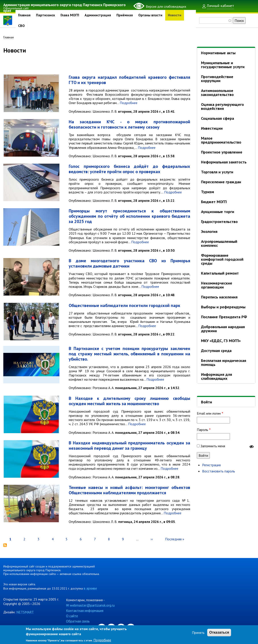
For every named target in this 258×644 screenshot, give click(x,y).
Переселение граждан (221, 182)
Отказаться (219, 632)
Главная (24, 15)
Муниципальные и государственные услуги (223, 65)
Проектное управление (222, 152)
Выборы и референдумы (223, 307)
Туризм (208, 192)
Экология (209, 231)
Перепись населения (219, 297)
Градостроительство (219, 222)
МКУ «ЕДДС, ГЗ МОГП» (221, 341)
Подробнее (129, 103)
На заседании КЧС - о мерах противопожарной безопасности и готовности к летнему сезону (129, 125)
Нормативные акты (218, 53)
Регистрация (211, 465)
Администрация (98, 15)
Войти (207, 402)
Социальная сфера (217, 118)
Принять (198, 633)
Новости (175, 15)
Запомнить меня (213, 446)
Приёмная (125, 15)
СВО (21, 26)
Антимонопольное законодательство (217, 93)
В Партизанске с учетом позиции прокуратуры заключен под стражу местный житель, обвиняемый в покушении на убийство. (129, 354)
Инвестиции (212, 128)
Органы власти (150, 15)
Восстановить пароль (219, 471)
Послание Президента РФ (224, 317)
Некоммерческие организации (217, 285)
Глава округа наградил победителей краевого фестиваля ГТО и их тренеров (129, 80)
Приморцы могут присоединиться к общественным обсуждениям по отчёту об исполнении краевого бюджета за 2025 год (129, 217)
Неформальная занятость (224, 162)
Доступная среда (216, 351)
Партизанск (46, 15)
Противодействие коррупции (217, 79)
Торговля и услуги (217, 172)
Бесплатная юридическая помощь (224, 362)
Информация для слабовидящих (216, 376)
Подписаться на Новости (5, 546)
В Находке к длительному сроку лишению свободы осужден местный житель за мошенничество (129, 401)
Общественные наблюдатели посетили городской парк (124, 306)
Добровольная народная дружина (223, 329)
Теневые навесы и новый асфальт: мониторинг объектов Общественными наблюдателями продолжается (129, 490)
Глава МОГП (70, 15)
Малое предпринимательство (221, 140)
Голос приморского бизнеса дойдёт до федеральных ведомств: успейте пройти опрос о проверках (129, 169)
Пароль (202, 430)
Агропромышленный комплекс (219, 243)
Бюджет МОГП (214, 202)
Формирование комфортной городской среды (222, 259)
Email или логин (209, 413)
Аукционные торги (218, 212)
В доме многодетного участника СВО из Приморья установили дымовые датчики (129, 264)
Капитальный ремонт (220, 273)
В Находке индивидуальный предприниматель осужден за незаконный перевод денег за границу (129, 446)
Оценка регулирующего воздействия (222, 106)
